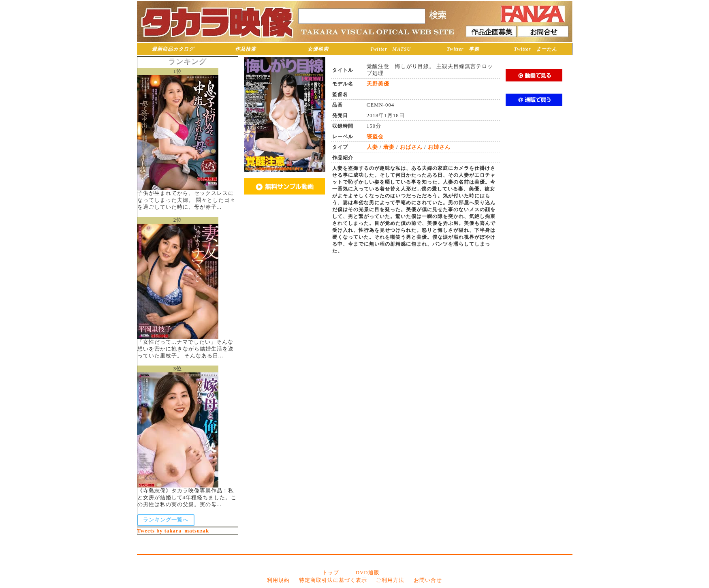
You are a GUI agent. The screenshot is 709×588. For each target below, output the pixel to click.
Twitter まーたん (536, 49)
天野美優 (378, 84)
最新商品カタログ (173, 49)
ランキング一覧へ (166, 520)
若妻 (389, 147)
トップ (331, 573)
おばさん (411, 147)
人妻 (372, 147)
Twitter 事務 (463, 49)
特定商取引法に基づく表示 (333, 580)
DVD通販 (368, 573)
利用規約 (278, 580)
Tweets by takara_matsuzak (173, 531)
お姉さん (439, 147)
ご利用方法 (390, 580)
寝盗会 (375, 137)
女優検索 (318, 49)
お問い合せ (428, 580)
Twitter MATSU (391, 49)
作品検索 (246, 49)
